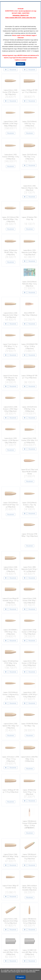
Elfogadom (20, 977)
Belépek (20, 64)
